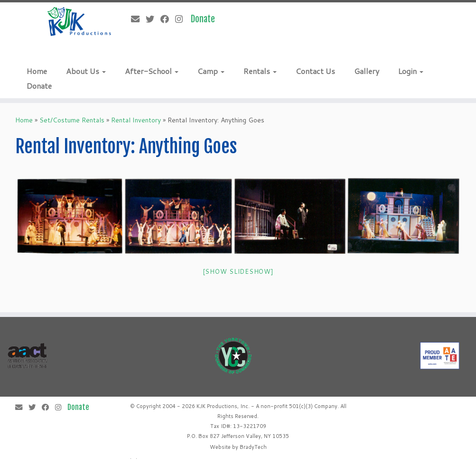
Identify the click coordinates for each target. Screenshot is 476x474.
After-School (152, 71)
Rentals (260, 71)
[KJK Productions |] (79, 22)
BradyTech (253, 447)
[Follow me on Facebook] (168, 19)
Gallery (367, 71)
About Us (86, 71)
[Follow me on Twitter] (153, 19)
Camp (211, 71)
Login (411, 71)
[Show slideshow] (238, 271)
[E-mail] (138, 19)
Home (37, 71)
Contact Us (315, 71)
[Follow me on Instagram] (182, 19)
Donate (39, 86)
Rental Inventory (136, 120)
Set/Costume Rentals (72, 120)
